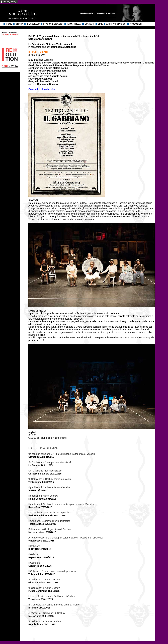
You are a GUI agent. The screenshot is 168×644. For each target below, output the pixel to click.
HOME (9, 24)
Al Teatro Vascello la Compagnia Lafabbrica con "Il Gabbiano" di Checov (66, 538)
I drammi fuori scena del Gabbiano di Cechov (52, 596)
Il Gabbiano (34, 546)
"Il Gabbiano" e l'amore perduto (45, 621)
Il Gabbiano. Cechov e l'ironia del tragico (49, 521)
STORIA (19, 24)
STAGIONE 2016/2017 (53, 24)
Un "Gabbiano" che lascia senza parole (49, 513)
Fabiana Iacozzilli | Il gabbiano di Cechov (50, 529)
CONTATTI (90, 24)
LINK (100, 24)
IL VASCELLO (33, 24)
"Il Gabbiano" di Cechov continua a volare (50, 479)
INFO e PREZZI (74, 24)
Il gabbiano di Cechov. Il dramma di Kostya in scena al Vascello (61, 504)
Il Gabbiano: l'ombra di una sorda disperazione (53, 571)
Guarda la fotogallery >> (42, 89)
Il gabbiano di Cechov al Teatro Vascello (49, 487)
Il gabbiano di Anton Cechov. (43, 496)
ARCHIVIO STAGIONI (116, 24)
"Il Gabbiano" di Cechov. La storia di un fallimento (54, 605)
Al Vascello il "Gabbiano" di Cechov (47, 613)
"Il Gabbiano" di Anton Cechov (44, 580)
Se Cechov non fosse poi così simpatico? (50, 462)
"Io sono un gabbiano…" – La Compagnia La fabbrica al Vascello (62, 454)
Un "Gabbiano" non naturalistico (45, 471)
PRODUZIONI (136, 24)
